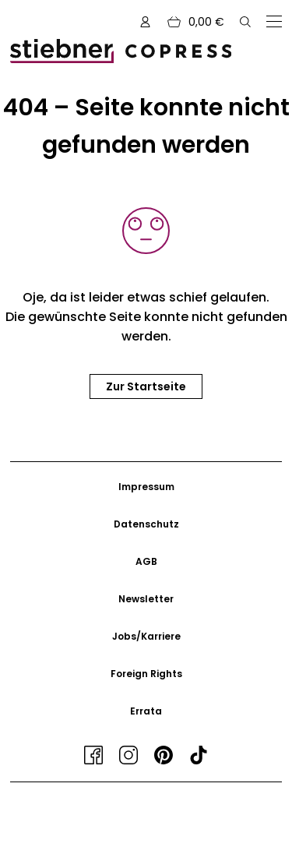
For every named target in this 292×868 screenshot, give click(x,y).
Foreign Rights (146, 674)
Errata (146, 711)
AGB (146, 561)
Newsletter (146, 599)
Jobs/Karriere (146, 636)
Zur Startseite (146, 386)
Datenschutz (146, 524)
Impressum (146, 487)
